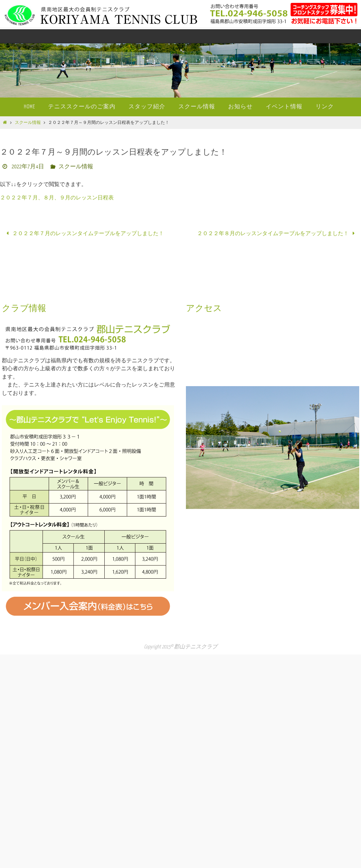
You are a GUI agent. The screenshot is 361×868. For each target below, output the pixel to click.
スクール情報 (28, 123)
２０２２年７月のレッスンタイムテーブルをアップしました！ (84, 234)
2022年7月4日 (28, 167)
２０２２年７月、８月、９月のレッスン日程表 (57, 198)
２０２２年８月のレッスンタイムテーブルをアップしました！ (277, 234)
